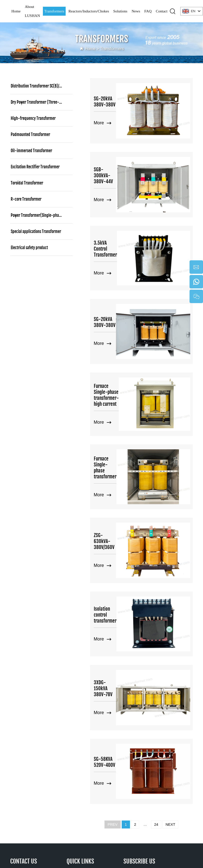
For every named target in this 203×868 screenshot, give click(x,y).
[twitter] (159, 777)
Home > (91, 48)
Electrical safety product (29, 248)
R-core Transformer (26, 199)
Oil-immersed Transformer (31, 151)
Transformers (54, 11)
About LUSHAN (32, 11)
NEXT (173, 683)
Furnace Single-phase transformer (114, 391)
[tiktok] (137, 777)
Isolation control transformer (109, 509)
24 (157, 683)
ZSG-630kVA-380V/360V (106, 450)
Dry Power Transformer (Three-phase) (40, 102)
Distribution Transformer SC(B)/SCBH (39, 86)
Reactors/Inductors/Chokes (89, 11)
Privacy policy (92, 852)
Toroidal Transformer (27, 183)
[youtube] (126, 777)
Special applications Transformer (36, 231)
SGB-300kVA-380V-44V (113, 154)
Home (16, 11)
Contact (162, 11)
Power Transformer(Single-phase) (37, 215)
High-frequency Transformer (33, 118)
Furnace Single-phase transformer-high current (114, 331)
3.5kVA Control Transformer (107, 213)
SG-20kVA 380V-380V (114, 94)
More (103, 113)
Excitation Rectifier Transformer (35, 167)
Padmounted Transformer (30, 135)
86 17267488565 (34, 737)
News (136, 11)
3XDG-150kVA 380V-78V (113, 568)
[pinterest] (170, 777)
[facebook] (148, 777)
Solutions (120, 11)
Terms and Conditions (131, 852)
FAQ (148, 11)
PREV (110, 683)
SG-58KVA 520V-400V (114, 627)
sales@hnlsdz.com (49, 755)
